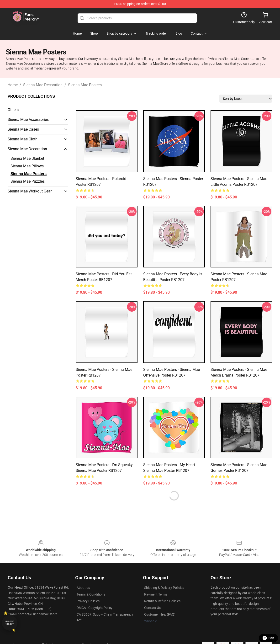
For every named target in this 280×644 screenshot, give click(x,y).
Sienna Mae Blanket (27, 158)
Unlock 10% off (10, 623)
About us (83, 588)
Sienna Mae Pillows (27, 166)
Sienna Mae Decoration (43, 85)
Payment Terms (156, 594)
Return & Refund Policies (162, 601)
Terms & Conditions (91, 594)
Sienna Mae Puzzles (28, 181)
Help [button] (268, 638)
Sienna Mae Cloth (23, 139)
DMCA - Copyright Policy (95, 608)
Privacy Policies (88, 601)
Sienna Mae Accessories (28, 120)
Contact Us (152, 608)
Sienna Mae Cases (23, 129)
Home (13, 85)
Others (13, 110)
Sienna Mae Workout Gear (30, 191)
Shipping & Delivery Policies (164, 588)
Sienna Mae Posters (85, 85)
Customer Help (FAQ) (160, 614)
